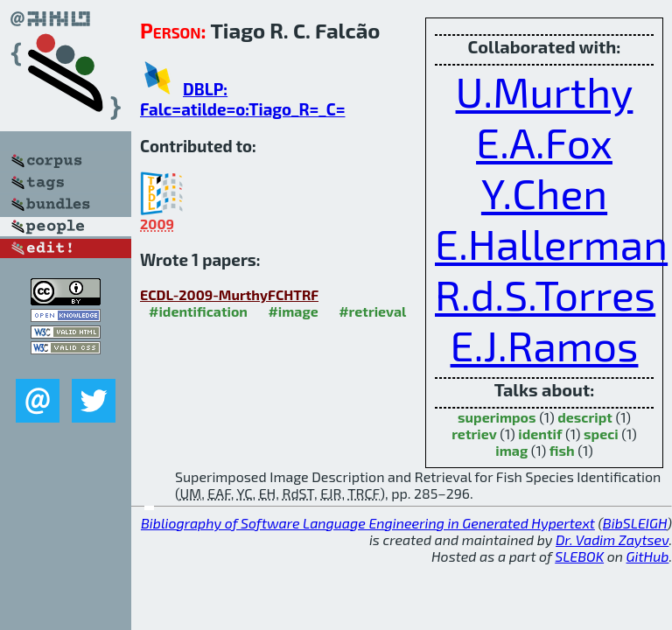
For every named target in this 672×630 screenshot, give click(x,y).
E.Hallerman (551, 243)
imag (511, 450)
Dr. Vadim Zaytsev (612, 539)
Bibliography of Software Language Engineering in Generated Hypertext (368, 523)
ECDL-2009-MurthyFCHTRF (229, 294)
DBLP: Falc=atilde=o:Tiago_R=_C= (242, 99)
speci (601, 434)
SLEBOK (579, 556)
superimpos (497, 417)
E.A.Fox (544, 142)
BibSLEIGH (635, 523)
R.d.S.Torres (545, 294)
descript (585, 417)
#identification (198, 311)
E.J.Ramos (545, 345)
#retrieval (372, 311)
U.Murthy (545, 91)
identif (540, 434)
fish (562, 450)
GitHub (648, 556)
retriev (474, 434)
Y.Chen (544, 192)
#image (293, 311)
